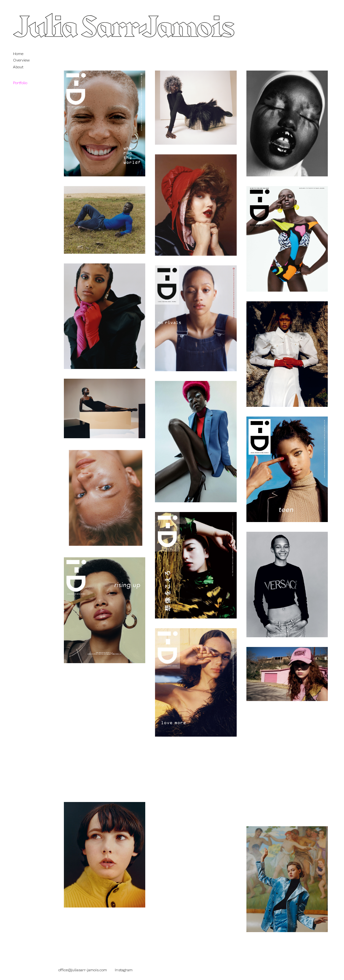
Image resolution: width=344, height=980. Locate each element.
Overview (21, 60)
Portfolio (23, 83)
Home (18, 54)
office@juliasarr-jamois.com (83, 970)
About (18, 67)
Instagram (124, 970)
